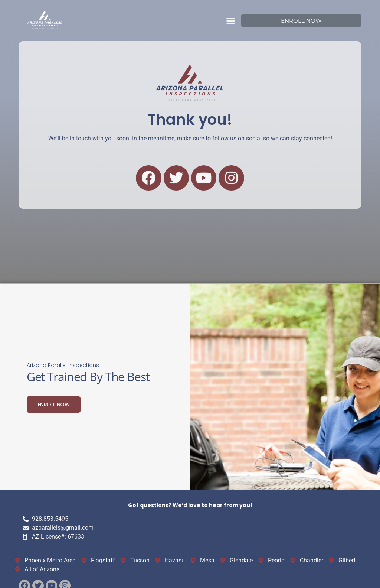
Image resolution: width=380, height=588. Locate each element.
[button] (231, 20)
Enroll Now (54, 404)
